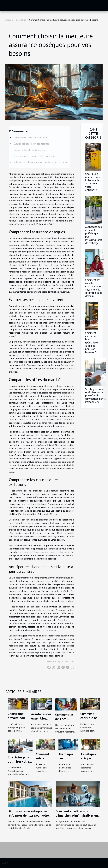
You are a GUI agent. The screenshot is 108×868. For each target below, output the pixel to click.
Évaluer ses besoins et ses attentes (31, 144)
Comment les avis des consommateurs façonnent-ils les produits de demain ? (94, 288)
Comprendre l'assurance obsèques (31, 138)
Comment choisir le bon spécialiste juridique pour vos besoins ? (91, 342)
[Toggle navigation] (7, 6)
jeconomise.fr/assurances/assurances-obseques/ (45, 552)
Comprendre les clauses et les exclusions (35, 156)
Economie (21, 20)
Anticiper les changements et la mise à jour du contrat (41, 162)
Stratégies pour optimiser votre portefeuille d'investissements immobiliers (95, 395)
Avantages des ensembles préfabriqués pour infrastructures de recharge (94, 235)
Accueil (9, 20)
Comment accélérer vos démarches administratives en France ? (77, 815)
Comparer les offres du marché (29, 150)
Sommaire (20, 131)
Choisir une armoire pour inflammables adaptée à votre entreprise (93, 182)
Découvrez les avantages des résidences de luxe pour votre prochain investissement (28, 815)
